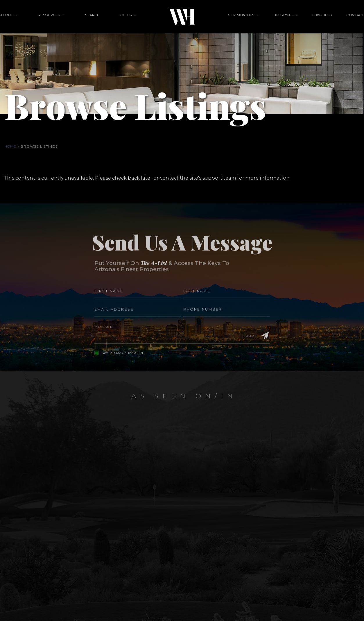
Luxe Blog (307, 22)
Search (100, 22)
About (29, 22)
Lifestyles (276, 22)
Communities (241, 22)
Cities (126, 22)
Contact (333, 22)
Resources (64, 22)
